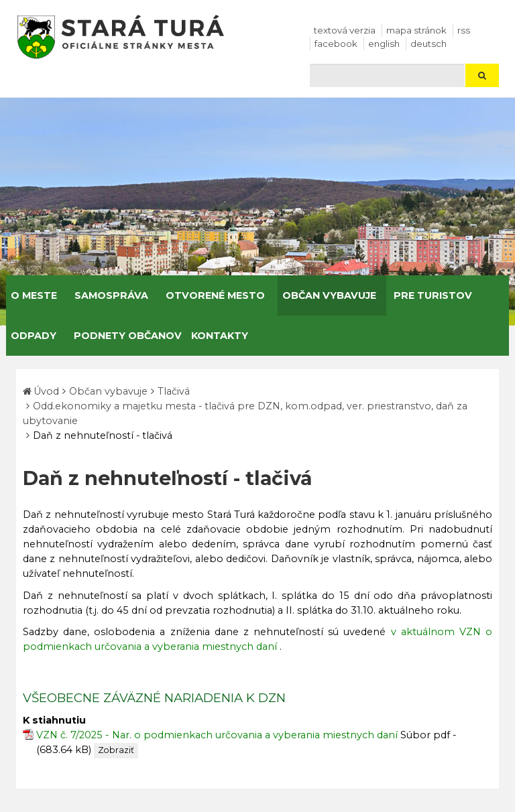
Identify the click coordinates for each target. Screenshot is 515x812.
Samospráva (111, 295)
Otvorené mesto (215, 295)
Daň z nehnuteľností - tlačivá (103, 435)
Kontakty (220, 336)
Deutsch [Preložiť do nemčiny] (428, 44)
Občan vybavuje (329, 295)
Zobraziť (116, 750)
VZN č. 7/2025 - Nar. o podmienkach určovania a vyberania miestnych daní (217, 735)
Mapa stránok (416, 30)
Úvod (46, 391)
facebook (336, 44)
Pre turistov (433, 295)
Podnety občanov (128, 336)
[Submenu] (62, 295)
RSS (464, 30)
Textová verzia (345, 30)
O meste (34, 295)
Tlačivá (174, 391)
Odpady (34, 336)
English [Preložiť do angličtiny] (384, 44)
